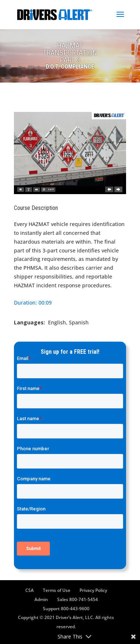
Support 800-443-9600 (66, 609)
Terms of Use (57, 590)
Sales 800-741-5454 (78, 599)
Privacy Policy (93, 590)
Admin (41, 599)
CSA (30, 590)
